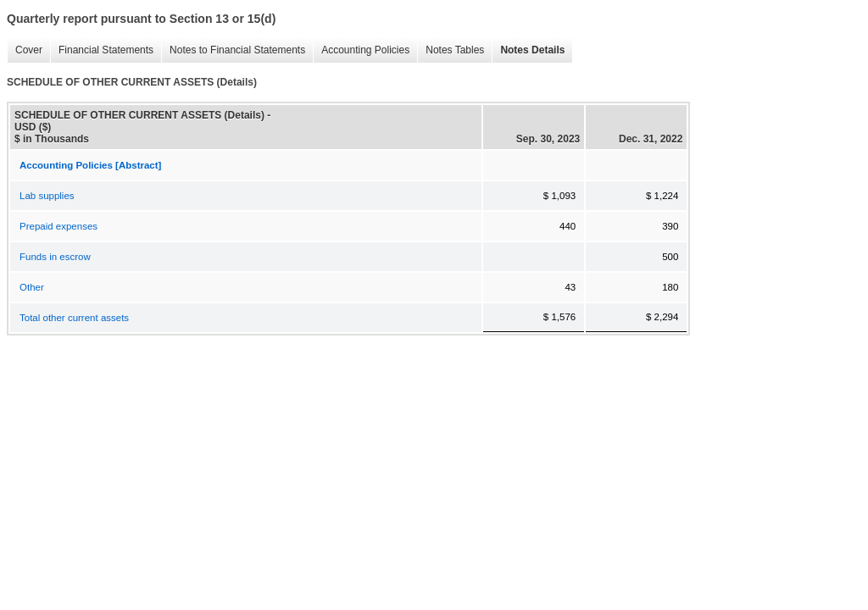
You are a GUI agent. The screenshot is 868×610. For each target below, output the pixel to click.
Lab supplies (47, 196)
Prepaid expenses (58, 226)
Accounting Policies (361, 50)
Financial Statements (102, 50)
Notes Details (528, 50)
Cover (25, 50)
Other (32, 287)
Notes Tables (451, 50)
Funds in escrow (55, 257)
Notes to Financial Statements (233, 50)
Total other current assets (74, 318)
